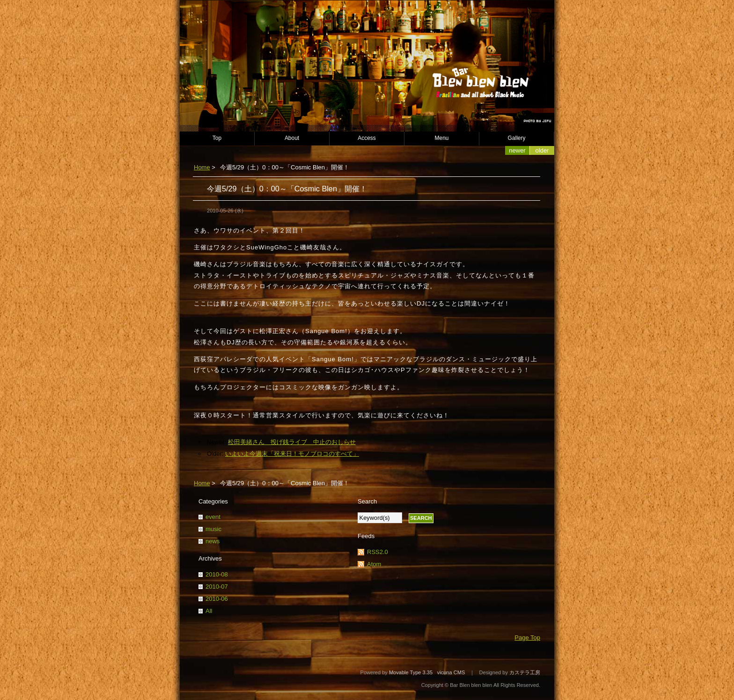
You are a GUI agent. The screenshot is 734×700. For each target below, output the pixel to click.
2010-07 (217, 587)
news (213, 541)
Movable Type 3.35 (411, 672)
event (213, 517)
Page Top (527, 638)
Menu (442, 138)
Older (542, 150)
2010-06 (217, 599)
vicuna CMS (451, 672)
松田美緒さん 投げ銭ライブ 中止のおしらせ (292, 442)
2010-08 (217, 574)
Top (217, 138)
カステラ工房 (525, 672)
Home (202, 167)
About (292, 138)
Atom (374, 564)
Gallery (517, 138)
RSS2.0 (378, 552)
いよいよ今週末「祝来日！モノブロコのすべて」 (292, 454)
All (209, 611)
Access (367, 138)
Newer (517, 150)
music (213, 529)
